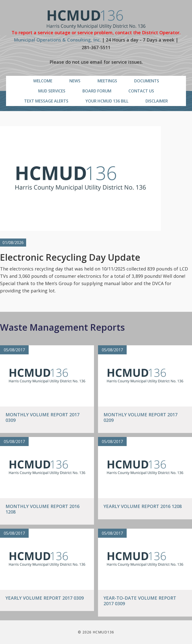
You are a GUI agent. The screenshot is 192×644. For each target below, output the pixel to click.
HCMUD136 (96, 20)
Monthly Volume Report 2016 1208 (42, 509)
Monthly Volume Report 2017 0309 (42, 417)
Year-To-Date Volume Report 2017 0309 (140, 601)
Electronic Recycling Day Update (70, 257)
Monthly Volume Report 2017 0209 (140, 417)
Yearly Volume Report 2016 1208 (143, 506)
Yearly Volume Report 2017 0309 (45, 598)
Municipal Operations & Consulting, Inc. (57, 40)
